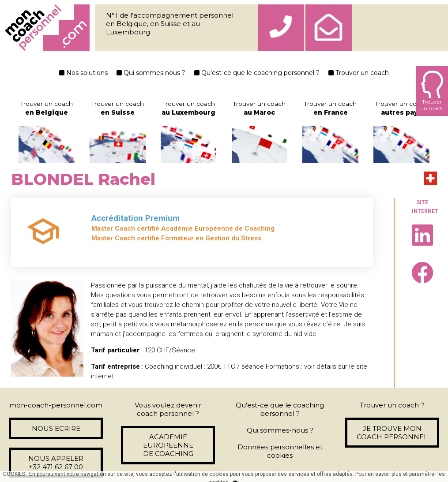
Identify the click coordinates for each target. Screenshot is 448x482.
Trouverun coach (432, 91)
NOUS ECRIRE (56, 428)
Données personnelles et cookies (280, 451)
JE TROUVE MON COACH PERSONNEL (392, 433)
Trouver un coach (359, 73)
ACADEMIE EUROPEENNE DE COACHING (168, 445)
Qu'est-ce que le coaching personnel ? (257, 73)
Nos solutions (83, 73)
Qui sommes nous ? (151, 73)
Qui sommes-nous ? (280, 430)
